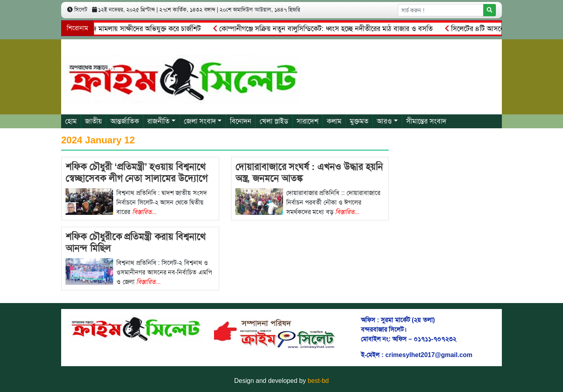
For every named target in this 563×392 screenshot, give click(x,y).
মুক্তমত (359, 121)
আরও (384, 121)
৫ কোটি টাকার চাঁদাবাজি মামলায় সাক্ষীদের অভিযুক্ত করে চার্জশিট (116, 29)
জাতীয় (94, 121)
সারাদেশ (308, 121)
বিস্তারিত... (145, 212)
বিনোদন (241, 121)
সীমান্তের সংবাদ (426, 121)
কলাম (334, 121)
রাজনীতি (158, 121)
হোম (71, 121)
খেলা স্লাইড (274, 121)
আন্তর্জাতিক (125, 121)
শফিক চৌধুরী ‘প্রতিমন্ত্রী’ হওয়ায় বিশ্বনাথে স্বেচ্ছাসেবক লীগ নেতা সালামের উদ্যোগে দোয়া (137, 178)
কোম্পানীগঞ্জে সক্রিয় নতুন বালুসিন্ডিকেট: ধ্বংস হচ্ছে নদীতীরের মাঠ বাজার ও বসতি (324, 29)
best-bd (318, 381)
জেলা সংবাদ (200, 121)
